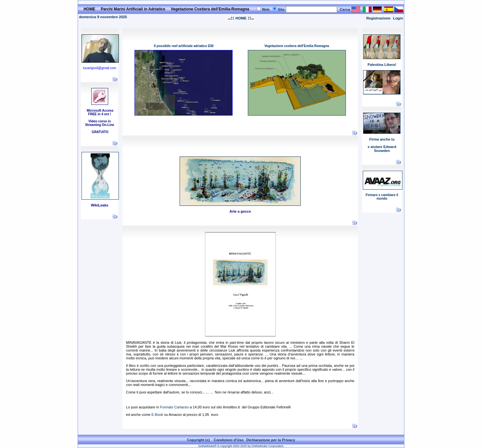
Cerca (345, 9)
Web (266, 9)
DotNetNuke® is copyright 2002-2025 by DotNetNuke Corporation (241, 446)
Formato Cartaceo (175, 407)
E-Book (157, 415)
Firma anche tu (382, 139)
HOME (241, 18)
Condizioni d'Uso (229, 440)
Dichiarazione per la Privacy (271, 440)
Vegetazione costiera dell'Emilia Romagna (297, 46)
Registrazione (378, 18)
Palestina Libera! (382, 65)
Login (398, 18)
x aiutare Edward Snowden (382, 149)
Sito (281, 9)
